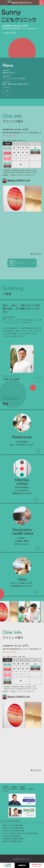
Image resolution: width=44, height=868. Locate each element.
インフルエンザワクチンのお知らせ (14, 78)
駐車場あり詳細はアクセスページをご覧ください (17, 263)
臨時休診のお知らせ (9, 73)
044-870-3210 (10, 33)
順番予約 (22, 865)
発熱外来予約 (37, 865)
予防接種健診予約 (7, 865)
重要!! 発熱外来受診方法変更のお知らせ (16, 84)
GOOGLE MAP (36, 254)
